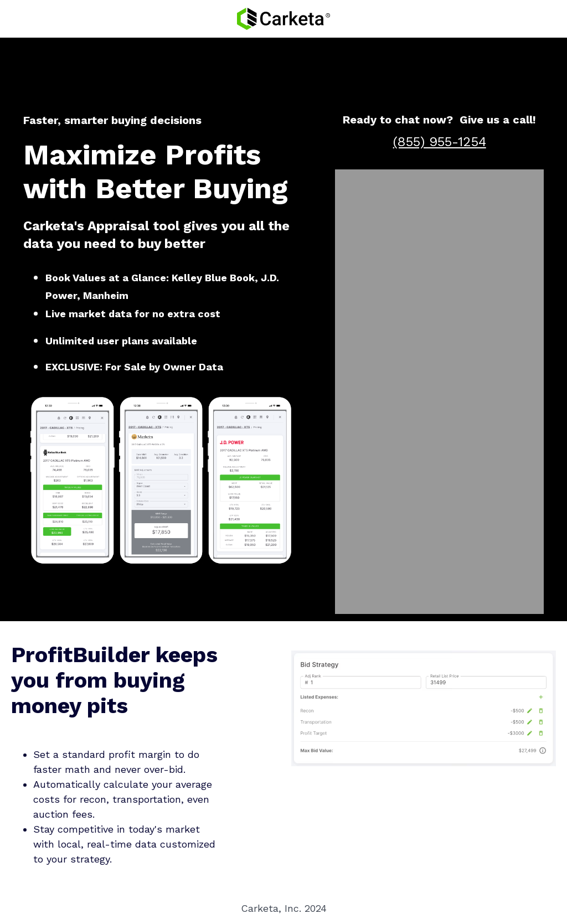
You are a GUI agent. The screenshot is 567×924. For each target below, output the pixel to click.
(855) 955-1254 (440, 142)
